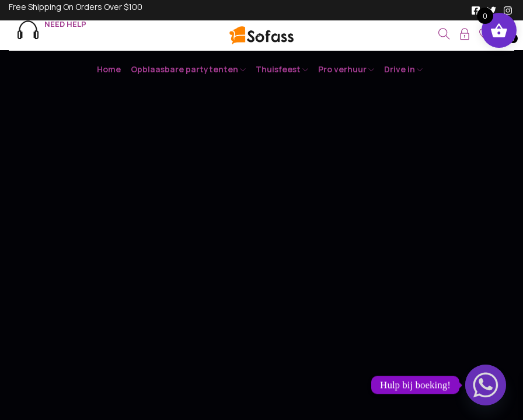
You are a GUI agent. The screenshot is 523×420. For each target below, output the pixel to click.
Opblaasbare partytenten (188, 69)
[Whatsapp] (486, 385)
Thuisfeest (282, 69)
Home (109, 69)
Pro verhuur (346, 69)
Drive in (403, 69)
